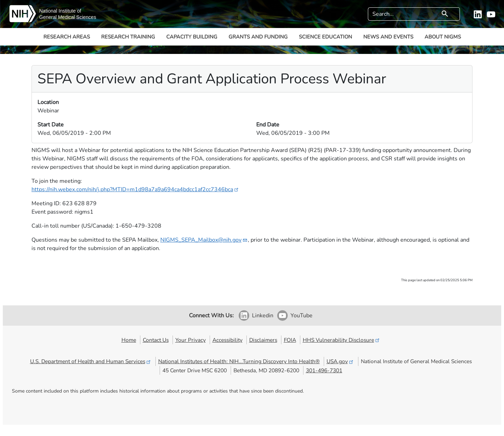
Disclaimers (263, 340)
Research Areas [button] (67, 37)
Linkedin (263, 316)
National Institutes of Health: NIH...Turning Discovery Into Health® (239, 361)
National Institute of (60, 11)
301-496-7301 (324, 370)
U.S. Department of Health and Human (91, 361)
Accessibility (227, 340)
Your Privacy (191, 340)
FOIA (290, 340)
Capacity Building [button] (192, 37)
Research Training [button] (128, 37)
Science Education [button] (325, 37)
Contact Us (156, 340)
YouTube (302, 316)
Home (129, 340)
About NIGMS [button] (443, 37)
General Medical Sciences (68, 17)
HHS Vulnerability (342, 340)
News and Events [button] (388, 37)
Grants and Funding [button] (258, 37)
